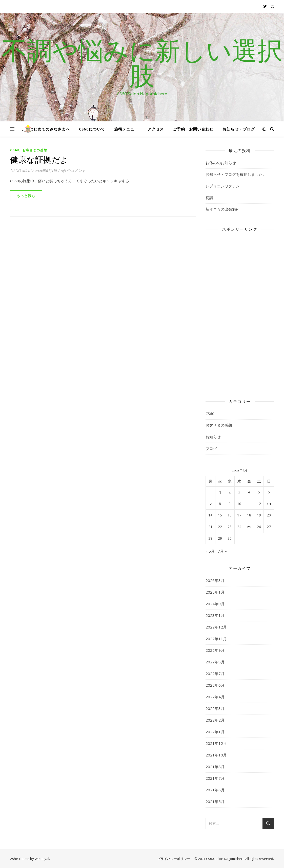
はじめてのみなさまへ (50, 129)
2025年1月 (215, 592)
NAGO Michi (21, 170)
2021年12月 (216, 743)
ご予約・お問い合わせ (193, 129)
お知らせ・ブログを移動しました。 (236, 174)
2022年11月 (216, 639)
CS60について (92, 129)
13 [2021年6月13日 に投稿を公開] (269, 504)
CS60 (15, 150)
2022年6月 (215, 685)
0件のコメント (73, 170)
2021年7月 (215, 778)
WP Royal (42, 859)
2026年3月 (215, 580)
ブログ (211, 448)
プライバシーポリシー (174, 859)
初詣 (209, 198)
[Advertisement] (240, 312)
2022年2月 (215, 720)
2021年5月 (215, 801)
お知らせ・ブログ (239, 129)
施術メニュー (126, 129)
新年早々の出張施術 (223, 209)
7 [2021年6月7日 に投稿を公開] (210, 504)
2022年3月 (215, 708)
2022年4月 (215, 697)
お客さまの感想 (35, 150)
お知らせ (213, 437)
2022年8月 (215, 662)
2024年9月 (215, 604)
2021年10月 (216, 755)
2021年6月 (215, 790)
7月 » (222, 551)
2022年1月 (215, 732)
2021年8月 (215, 767)
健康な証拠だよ (39, 159)
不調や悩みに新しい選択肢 (142, 62)
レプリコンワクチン (223, 186)
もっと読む (26, 196)
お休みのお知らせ (221, 163)
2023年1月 (215, 615)
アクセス (156, 129)
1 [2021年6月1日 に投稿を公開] (220, 492)
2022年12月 (216, 627)
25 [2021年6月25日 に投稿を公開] (249, 527)
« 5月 (210, 551)
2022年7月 (215, 674)
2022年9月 (215, 650)
